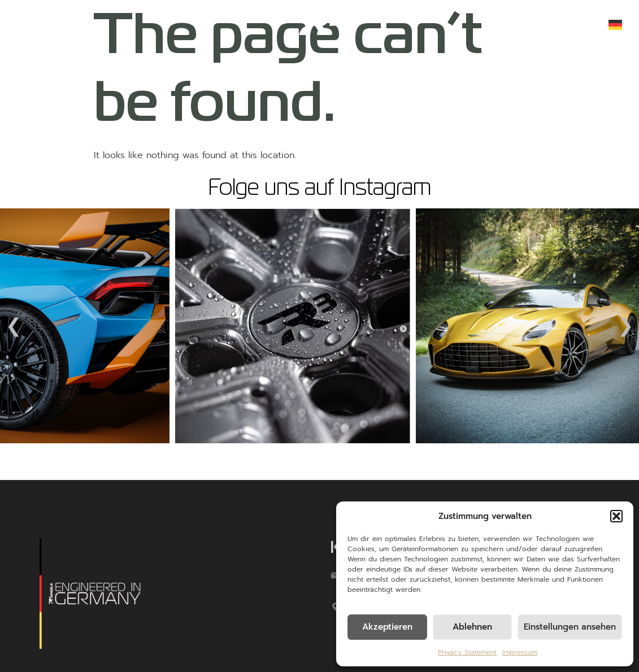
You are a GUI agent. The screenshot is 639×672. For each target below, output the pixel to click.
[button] (616, 516)
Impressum (520, 652)
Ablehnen (472, 627)
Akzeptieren (387, 627)
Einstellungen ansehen (570, 627)
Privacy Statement (467, 652)
